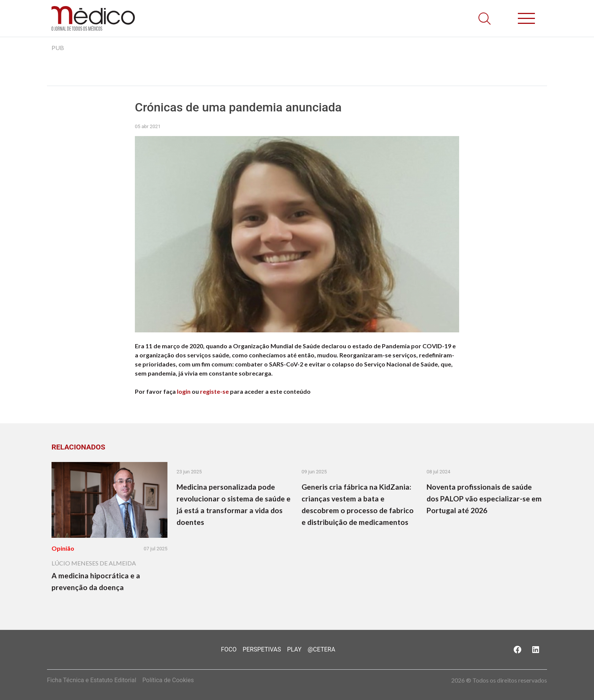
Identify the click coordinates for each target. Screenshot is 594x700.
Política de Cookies (168, 680)
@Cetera (321, 649)
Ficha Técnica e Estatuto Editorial (92, 680)
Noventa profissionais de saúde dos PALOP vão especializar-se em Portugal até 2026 (484, 499)
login (184, 391)
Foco (229, 649)
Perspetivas (262, 649)
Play (294, 649)
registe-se (214, 391)
